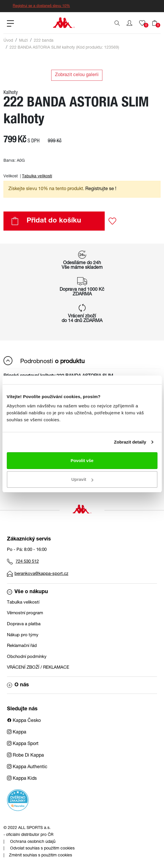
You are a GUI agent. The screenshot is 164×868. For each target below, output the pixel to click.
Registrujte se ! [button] (101, 189)
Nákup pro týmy (23, 635)
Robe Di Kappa (25, 756)
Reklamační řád (22, 646)
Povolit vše (82, 460)
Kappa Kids (22, 779)
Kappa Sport (23, 744)
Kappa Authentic (27, 767)
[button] (129, 23)
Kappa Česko (24, 721)
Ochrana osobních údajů (33, 842)
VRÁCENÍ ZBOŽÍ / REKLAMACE (38, 668)
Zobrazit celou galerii (77, 75)
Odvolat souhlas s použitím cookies (42, 849)
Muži (23, 41)
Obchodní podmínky (27, 657)
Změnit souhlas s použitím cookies (40, 856)
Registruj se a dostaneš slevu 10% (41, 6)
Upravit (82, 479)
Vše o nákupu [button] (27, 592)
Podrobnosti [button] (44, 361)
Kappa (17, 733)
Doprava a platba (24, 624)
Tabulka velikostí (37, 176)
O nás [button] (18, 685)
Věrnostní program (25, 613)
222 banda (44, 41)
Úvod (8, 41)
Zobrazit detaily (130, 442)
